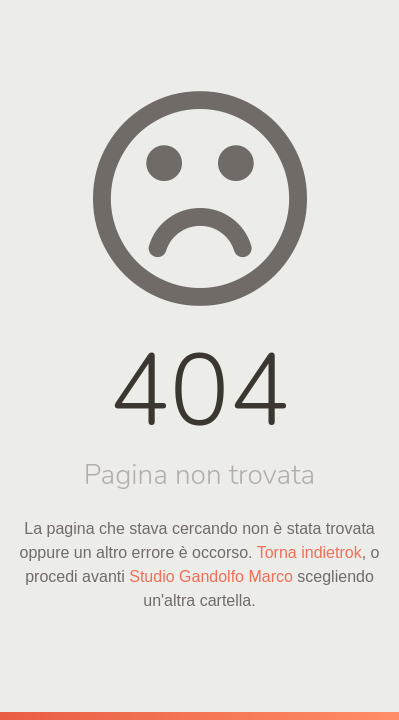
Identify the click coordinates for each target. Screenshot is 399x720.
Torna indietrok (309, 552)
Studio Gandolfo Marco (211, 576)
